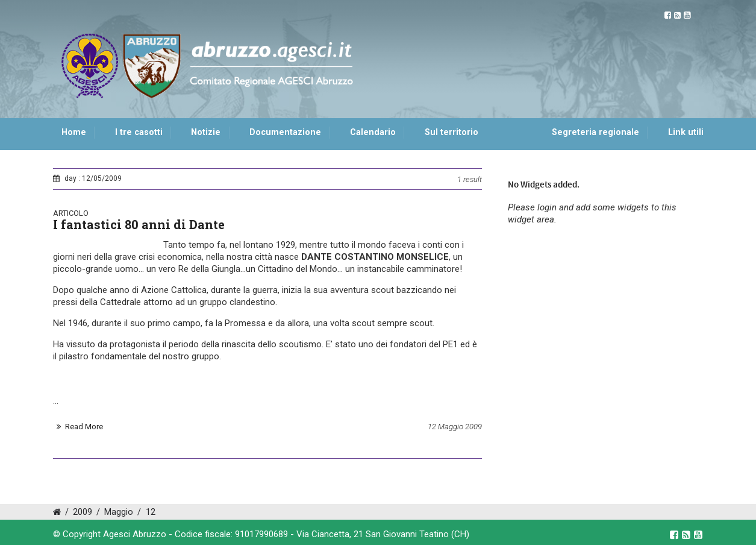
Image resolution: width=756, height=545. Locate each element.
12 (151, 512)
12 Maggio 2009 (455, 427)
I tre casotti (139, 132)
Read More (84, 427)
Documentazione (285, 132)
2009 (83, 512)
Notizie (206, 132)
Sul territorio (451, 132)
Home (74, 132)
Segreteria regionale (595, 132)
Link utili (686, 132)
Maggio (119, 512)
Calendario (373, 132)
